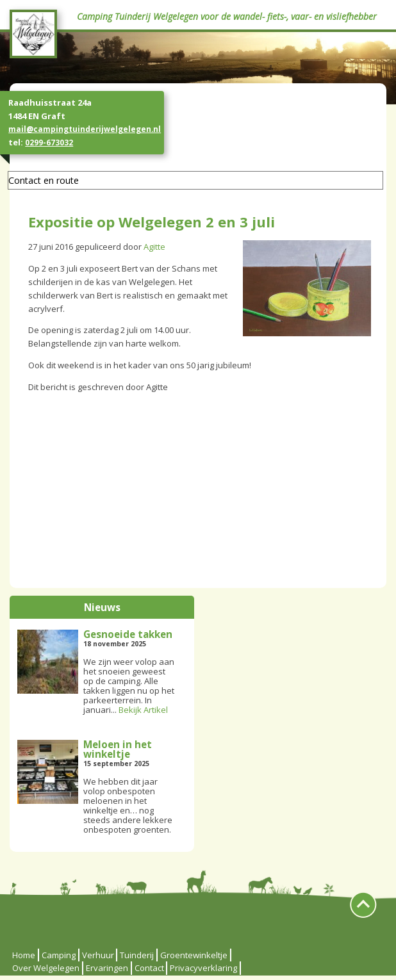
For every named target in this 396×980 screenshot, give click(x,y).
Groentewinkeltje (194, 955)
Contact (149, 968)
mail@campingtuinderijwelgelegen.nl (85, 129)
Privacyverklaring (203, 968)
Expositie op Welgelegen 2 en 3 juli (152, 222)
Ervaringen (107, 968)
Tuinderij (137, 955)
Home (24, 955)
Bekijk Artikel (143, 710)
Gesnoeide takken (128, 634)
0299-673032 (49, 142)
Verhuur (98, 955)
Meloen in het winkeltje (118, 749)
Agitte (154, 247)
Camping (59, 955)
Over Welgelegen (46, 968)
